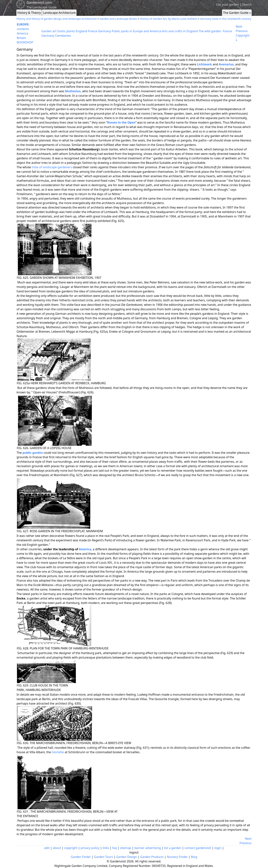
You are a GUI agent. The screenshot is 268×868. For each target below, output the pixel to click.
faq (114, 848)
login (218, 848)
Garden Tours (103, 857)
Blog (194, 857)
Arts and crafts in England (180, 31)
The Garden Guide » (237, 13)
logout (134, 852)
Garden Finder (81, 857)
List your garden (228, 4)
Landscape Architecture (59, 13)
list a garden (173, 848)
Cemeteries (63, 36)
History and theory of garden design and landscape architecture (56, 19)
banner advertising (148, 848)
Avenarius (226, 64)
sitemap (125, 848)
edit (47, 848)
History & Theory (29, 13)
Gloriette (58, 752)
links (106, 848)
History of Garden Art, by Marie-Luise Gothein (168, 19)
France (92, 31)
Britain (21, 38)
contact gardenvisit (198, 848)
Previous (242, 31)
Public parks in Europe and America (136, 31)
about (57, 848)
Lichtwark (205, 64)
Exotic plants (66, 31)
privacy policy (90, 848)
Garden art (49, 31)
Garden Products (152, 857)
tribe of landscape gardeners (52, 167)
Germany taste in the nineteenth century (226, 19)
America (23, 33)
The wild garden (210, 31)
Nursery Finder (177, 857)
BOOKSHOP (25, 42)
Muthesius (73, 91)
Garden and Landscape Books (118, 19)
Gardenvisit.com (39, 2)
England (81, 31)
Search (247, 4)
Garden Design (127, 857)
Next (239, 26)
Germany (105, 31)
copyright (71, 848)
